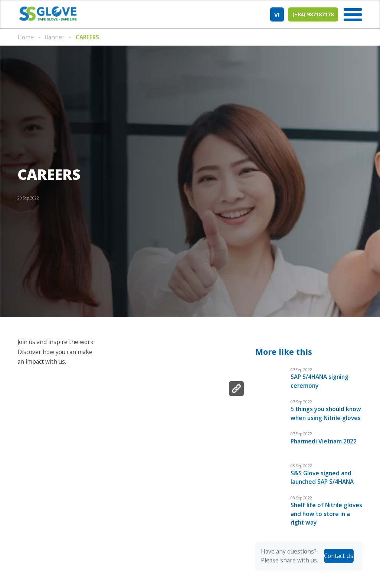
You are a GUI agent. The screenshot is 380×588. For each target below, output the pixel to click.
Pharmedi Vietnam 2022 (324, 450)
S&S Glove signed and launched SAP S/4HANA (323, 486)
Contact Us (339, 565)
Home (26, 37)
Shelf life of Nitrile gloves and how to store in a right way (325, 523)
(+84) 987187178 (313, 15)
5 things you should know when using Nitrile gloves (325, 418)
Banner (55, 37)
